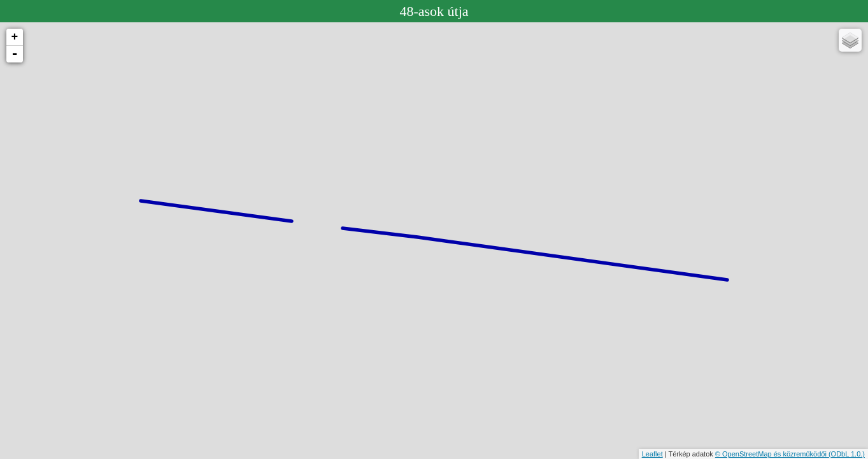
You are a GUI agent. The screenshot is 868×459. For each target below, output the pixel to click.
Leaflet (652, 454)
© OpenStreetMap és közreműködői (772, 454)
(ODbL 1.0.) (847, 454)
